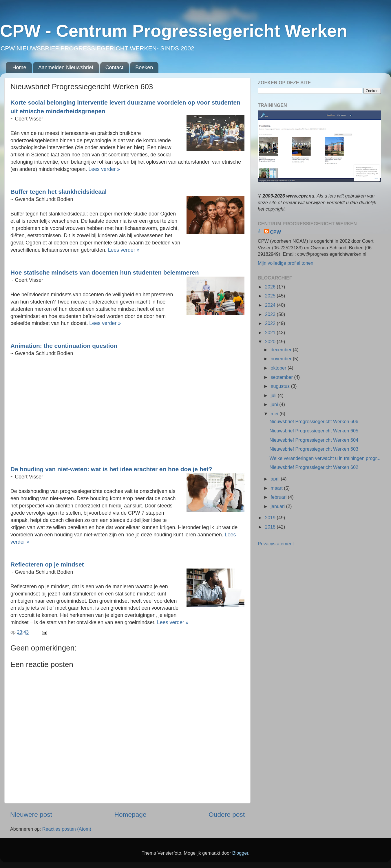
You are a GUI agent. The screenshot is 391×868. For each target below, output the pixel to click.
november (282, 359)
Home (19, 67)
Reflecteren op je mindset (47, 564)
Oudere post (227, 814)
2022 (271, 323)
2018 (271, 527)
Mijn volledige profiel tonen (286, 263)
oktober (279, 368)
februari (279, 497)
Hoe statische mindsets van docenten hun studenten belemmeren (105, 272)
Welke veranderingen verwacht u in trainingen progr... (325, 458)
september (282, 377)
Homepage (130, 814)
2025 (271, 296)
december (282, 350)
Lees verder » (104, 169)
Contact (114, 67)
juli (274, 395)
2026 (271, 287)
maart (277, 488)
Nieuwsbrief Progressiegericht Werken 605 (314, 431)
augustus (281, 386)
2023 (271, 314)
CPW (275, 232)
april (276, 479)
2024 (271, 305)
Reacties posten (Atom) (67, 829)
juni (275, 404)
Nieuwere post (31, 814)
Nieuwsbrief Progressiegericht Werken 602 (314, 467)
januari (278, 506)
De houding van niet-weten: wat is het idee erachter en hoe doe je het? (111, 469)
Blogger (240, 853)
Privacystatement (276, 544)
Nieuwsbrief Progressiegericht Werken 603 (314, 449)
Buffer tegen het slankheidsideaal (59, 192)
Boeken (144, 67)
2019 (271, 518)
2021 (271, 332)
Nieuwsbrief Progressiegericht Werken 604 (314, 440)
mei (275, 414)
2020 (271, 341)
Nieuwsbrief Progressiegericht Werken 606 (314, 421)
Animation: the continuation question (64, 346)
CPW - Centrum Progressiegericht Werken (174, 31)
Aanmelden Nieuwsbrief (66, 67)
